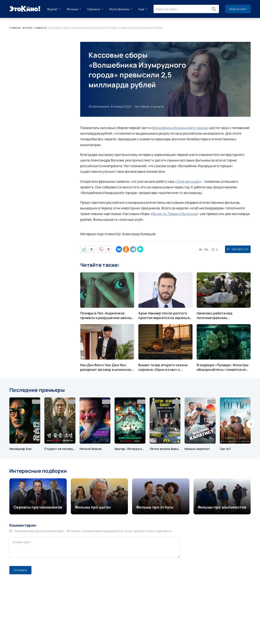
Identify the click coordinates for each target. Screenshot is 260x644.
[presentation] (251, 424)
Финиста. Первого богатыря (175, 214)
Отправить (20, 570)
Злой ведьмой (188, 181)
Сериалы (94, 9)
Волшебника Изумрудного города (180, 128)
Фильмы (72, 9)
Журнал (52, 9)
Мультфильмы (119, 9)
